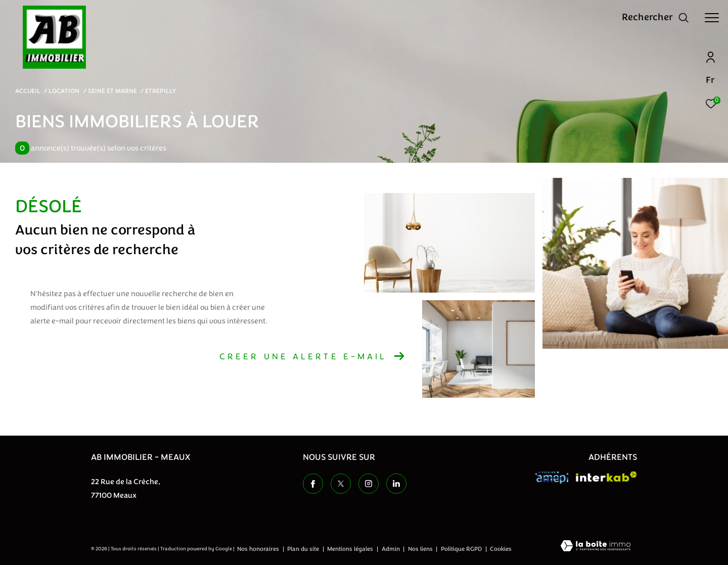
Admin (392, 549)
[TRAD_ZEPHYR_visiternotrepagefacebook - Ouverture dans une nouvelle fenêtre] (313, 484)
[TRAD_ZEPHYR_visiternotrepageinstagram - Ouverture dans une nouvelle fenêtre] (369, 484)
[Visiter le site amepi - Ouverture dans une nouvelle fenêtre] (552, 478)
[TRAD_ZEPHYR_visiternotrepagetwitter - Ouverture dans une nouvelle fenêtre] (341, 484)
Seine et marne (112, 91)
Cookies (501, 549)
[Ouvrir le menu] (712, 18)
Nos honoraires (259, 549)
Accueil (28, 91)
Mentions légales (351, 549)
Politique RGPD (461, 549)
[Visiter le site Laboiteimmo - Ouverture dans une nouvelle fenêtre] (596, 547)
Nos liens (421, 549)
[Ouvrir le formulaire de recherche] (655, 18)
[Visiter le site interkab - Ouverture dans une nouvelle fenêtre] (606, 477)
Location (64, 91)
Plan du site (304, 549)
